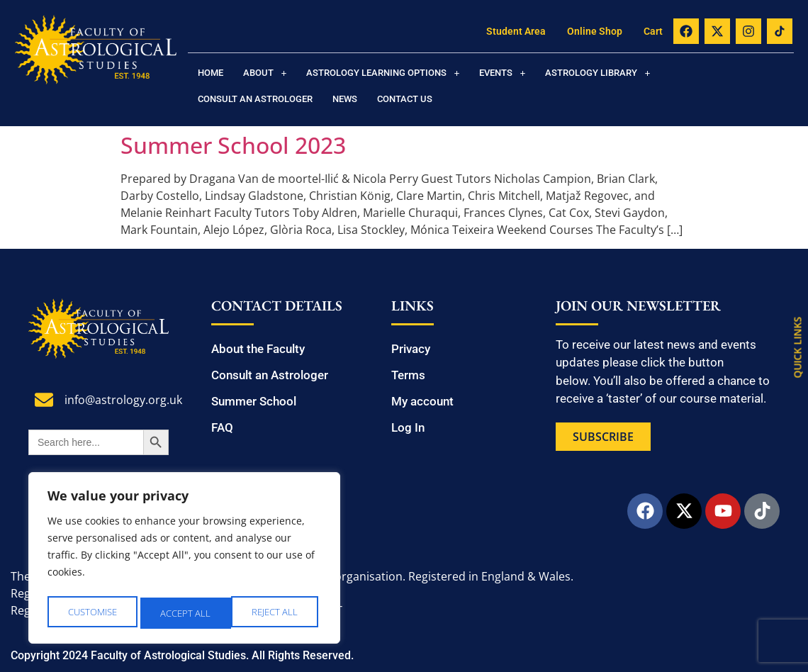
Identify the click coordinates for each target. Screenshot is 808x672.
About (265, 73)
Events (502, 73)
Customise (92, 613)
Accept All (277, 613)
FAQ (222, 427)
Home (211, 73)
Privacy (411, 349)
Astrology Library (597, 73)
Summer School (254, 401)
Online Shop (595, 31)
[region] (184, 561)
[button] (265, 73)
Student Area (516, 31)
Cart (653, 31)
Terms (408, 375)
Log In (408, 427)
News (345, 99)
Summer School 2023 (233, 145)
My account (422, 401)
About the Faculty (258, 349)
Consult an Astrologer (255, 99)
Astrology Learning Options (383, 73)
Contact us (405, 99)
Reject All (185, 613)
